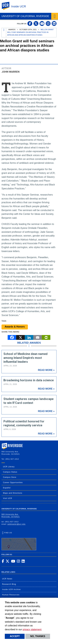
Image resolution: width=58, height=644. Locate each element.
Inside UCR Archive (11, 589)
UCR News (7, 579)
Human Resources (11, 595)
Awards (12, 30)
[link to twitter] (36, 24)
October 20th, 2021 (28, 30)
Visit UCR (8, 498)
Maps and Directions (13, 493)
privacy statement (32, 629)
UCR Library (9, 467)
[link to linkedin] (54, 24)
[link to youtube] (42, 24)
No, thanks (38, 636)
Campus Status (10, 472)
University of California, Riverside (25, 16)
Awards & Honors (15, 327)
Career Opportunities (13, 483)
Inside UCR (19, 6)
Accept (15, 636)
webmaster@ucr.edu (16, 524)
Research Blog (9, 584)
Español (7, 488)
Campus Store (10, 477)
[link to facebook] (30, 24)
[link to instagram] (48, 24)
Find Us (19, 541)
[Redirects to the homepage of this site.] (4, 33)
